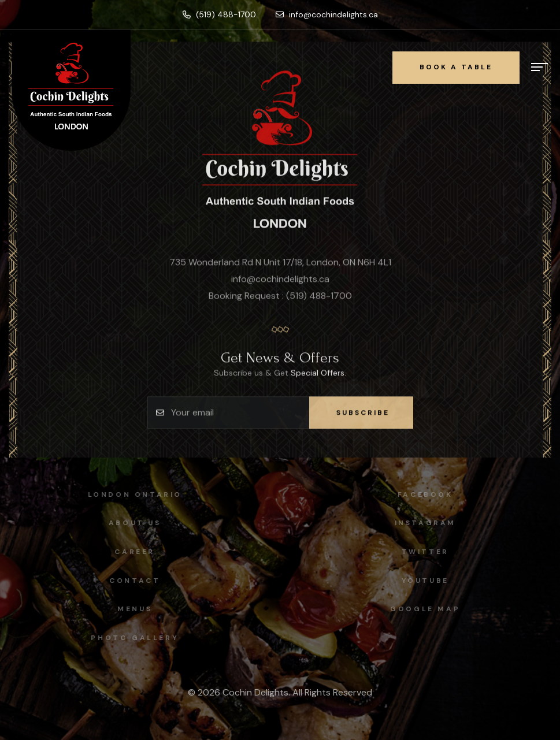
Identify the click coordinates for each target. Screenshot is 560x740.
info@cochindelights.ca (327, 14)
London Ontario (131, 494)
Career (132, 552)
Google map (428, 609)
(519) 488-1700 (219, 14)
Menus (132, 609)
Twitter (428, 552)
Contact (132, 581)
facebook (428, 494)
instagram (428, 523)
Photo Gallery (132, 638)
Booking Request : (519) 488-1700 (280, 297)
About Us (132, 523)
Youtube (428, 581)
